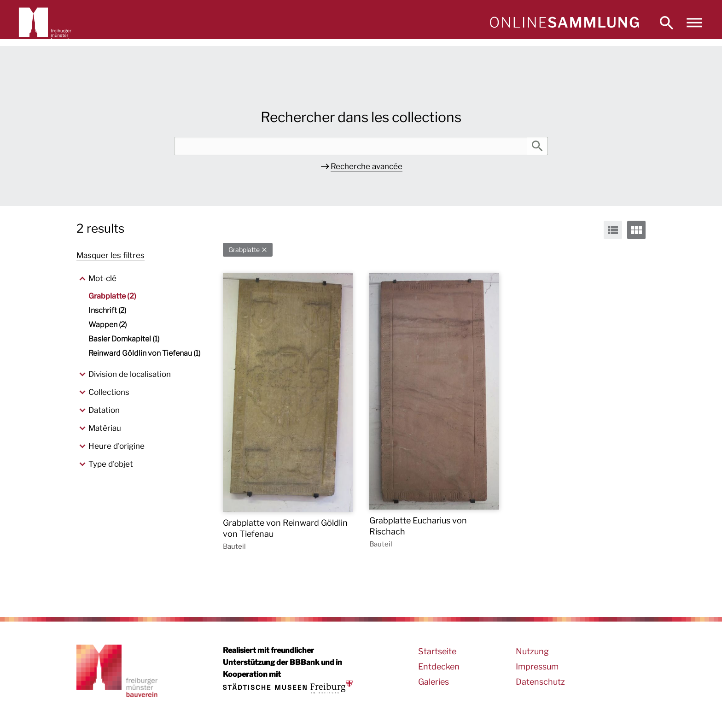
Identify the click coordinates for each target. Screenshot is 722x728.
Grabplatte (244, 250)
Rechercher (537, 146)
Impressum (537, 666)
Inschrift (107, 310)
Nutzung (532, 651)
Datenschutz (540, 682)
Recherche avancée (367, 166)
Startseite (437, 651)
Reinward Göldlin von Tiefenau (144, 353)
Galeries (434, 682)
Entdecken (439, 666)
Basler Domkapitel (124, 339)
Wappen (108, 325)
